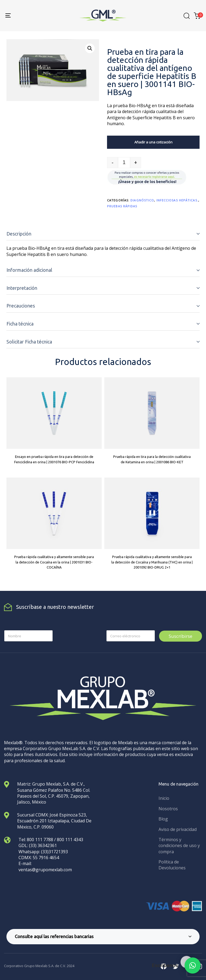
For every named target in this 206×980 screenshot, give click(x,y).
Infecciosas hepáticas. (177, 200)
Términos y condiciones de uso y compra (179, 846)
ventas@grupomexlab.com (45, 870)
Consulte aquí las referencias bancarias (103, 936)
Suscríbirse (181, 636)
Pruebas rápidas (122, 206)
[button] (90, 48)
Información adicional (29, 270)
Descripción (19, 234)
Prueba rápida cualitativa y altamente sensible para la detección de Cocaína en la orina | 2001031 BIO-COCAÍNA (54, 562)
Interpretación (22, 288)
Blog (163, 819)
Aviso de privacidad (178, 829)
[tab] (103, 234)
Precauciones (21, 306)
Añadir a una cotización (153, 142)
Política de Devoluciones (172, 865)
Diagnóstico (142, 200)
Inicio (164, 798)
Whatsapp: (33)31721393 (43, 852)
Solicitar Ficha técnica (29, 342)
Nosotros (168, 809)
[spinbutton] (124, 163)
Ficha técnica (20, 324)
